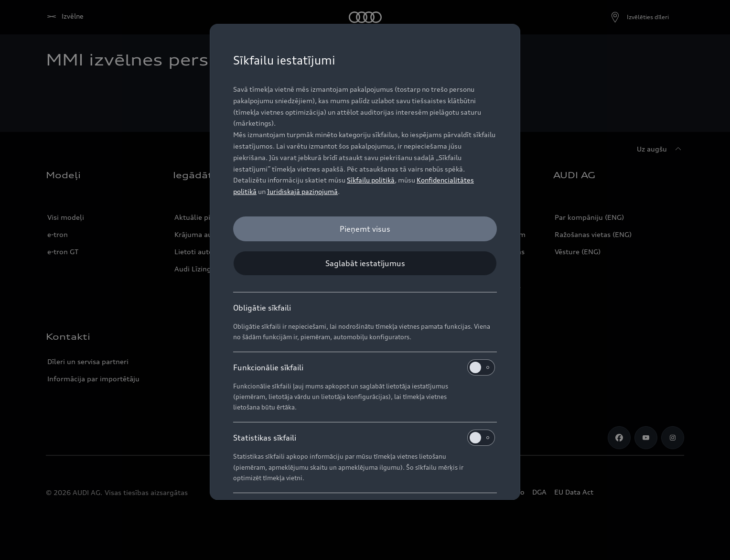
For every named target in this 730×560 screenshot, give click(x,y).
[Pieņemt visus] (365, 229)
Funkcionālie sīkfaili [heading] (364, 367)
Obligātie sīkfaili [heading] (262, 308)
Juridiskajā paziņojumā (302, 191)
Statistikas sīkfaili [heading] (364, 438)
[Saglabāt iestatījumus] (365, 263)
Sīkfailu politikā (371, 180)
